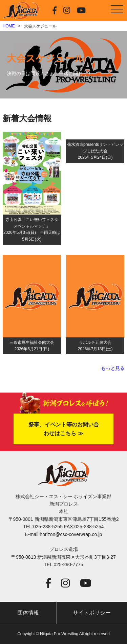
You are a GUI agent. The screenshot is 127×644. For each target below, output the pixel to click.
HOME (9, 26)
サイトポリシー (92, 613)
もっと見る (113, 368)
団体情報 (28, 613)
